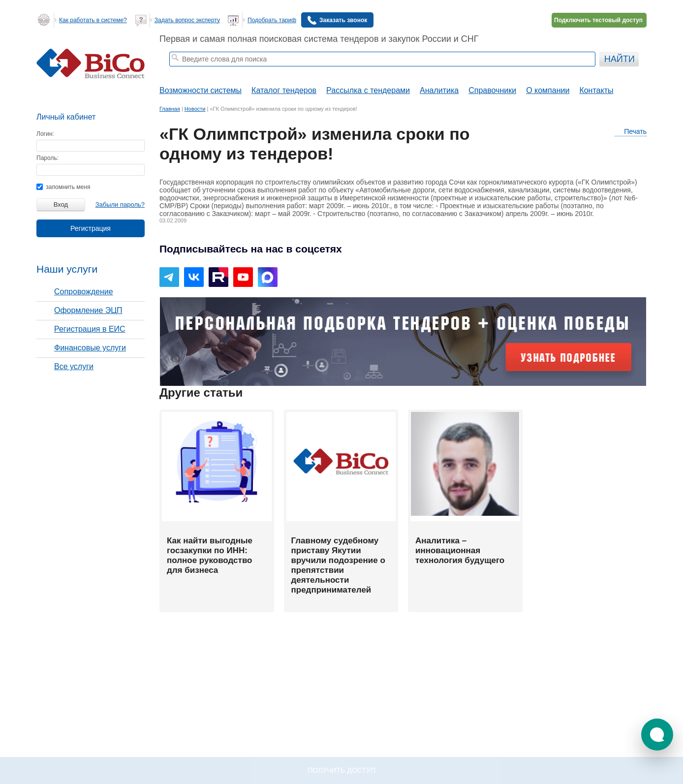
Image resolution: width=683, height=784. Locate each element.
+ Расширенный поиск (569, 72)
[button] (657, 735)
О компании (548, 90)
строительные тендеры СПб (239, 72)
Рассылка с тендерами (368, 90)
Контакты (596, 90)
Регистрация (91, 228)
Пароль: (47, 158)
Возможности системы (201, 90)
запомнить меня (63, 187)
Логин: (45, 134)
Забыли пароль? (120, 204)
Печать (631, 132)
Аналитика (439, 90)
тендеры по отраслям (310, 72)
